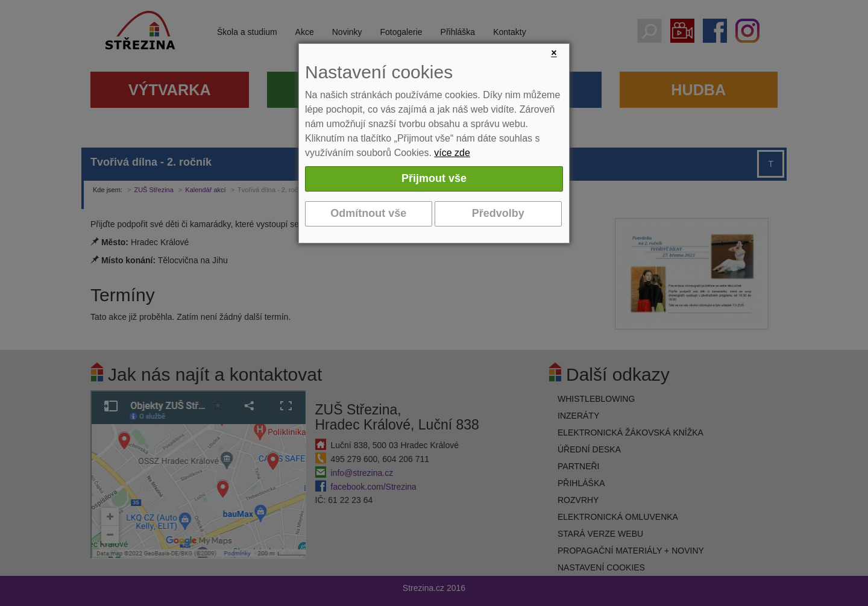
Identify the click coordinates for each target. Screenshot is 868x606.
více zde (452, 153)
